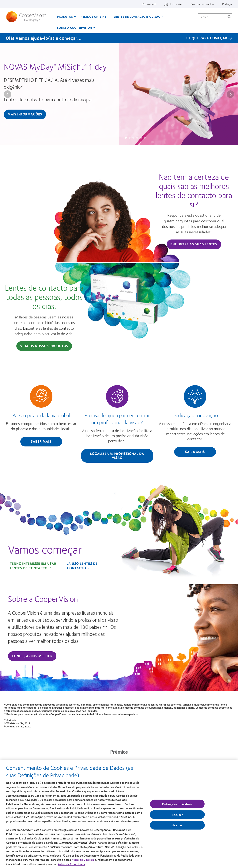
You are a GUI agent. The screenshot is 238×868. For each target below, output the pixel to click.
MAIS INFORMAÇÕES (25, 114)
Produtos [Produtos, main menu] (65, 16)
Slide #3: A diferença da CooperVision (133, 138)
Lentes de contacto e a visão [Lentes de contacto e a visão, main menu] (137, 16)
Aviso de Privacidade (72, 864)
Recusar (177, 815)
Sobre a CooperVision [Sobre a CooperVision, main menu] (74, 27)
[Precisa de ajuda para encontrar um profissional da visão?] (117, 425)
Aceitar (177, 825)
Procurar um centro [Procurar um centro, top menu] (202, 4)
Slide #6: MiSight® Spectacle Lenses (145, 138)
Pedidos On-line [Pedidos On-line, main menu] (93, 16)
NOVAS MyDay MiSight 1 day (55, 66)
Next (230, 94)
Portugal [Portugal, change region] (227, 4)
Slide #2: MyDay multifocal (130, 138)
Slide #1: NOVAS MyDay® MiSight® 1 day (126, 138)
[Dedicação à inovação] (195, 422)
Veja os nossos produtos (44, 346)
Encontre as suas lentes (194, 244)
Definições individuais (177, 804)
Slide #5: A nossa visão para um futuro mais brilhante (141, 138)
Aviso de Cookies (83, 860)
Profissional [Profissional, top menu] (149, 4)
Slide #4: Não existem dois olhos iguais (137, 138)
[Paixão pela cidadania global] (41, 417)
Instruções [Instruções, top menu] (176, 4)
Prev (8, 94)
